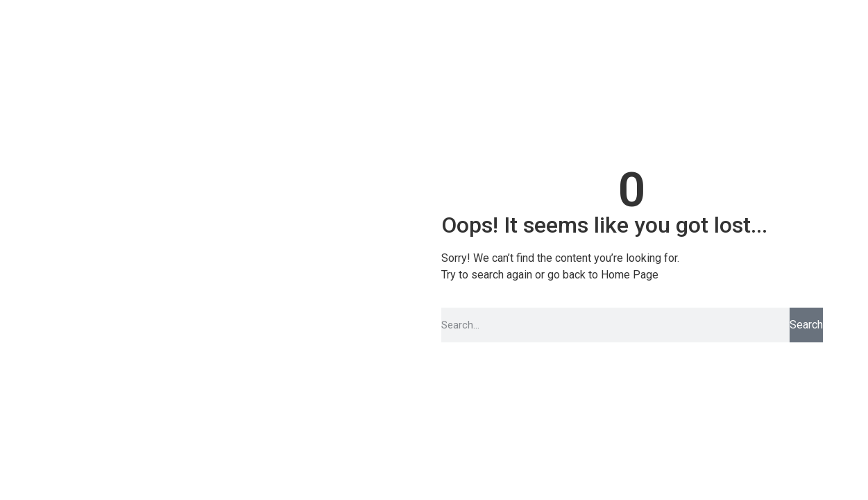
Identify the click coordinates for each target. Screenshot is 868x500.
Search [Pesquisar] (806, 325)
